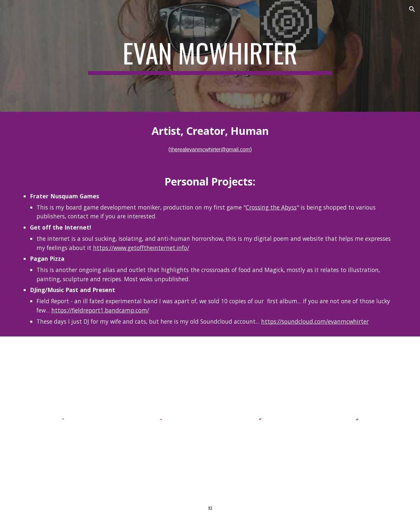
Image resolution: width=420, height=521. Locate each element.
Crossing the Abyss (271, 207)
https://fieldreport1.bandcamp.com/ (100, 310)
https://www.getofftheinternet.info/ (141, 248)
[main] (210, 56)
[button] (412, 9)
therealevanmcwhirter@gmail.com (210, 149)
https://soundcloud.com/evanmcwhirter (315, 321)
